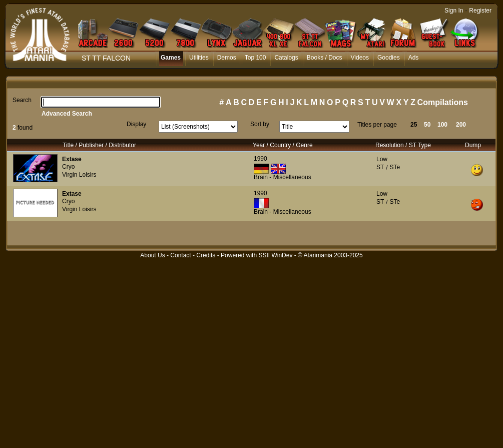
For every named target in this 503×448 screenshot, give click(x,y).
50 (427, 125)
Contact (180, 255)
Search (22, 100)
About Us (152, 255)
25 (414, 125)
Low (382, 159)
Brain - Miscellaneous (283, 177)
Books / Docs (325, 58)
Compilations (443, 102)
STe (395, 167)
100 (442, 125)
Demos (227, 58)
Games (171, 58)
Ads (414, 58)
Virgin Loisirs (79, 175)
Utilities (199, 58)
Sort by (260, 124)
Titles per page (377, 125)
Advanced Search (67, 114)
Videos (360, 58)
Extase (72, 159)
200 (461, 125)
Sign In (454, 11)
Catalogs (286, 58)
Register (480, 11)
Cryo (68, 167)
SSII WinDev (275, 255)
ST (380, 167)
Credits (206, 255)
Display (136, 124)
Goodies (389, 58)
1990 (261, 159)
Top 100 (256, 58)
